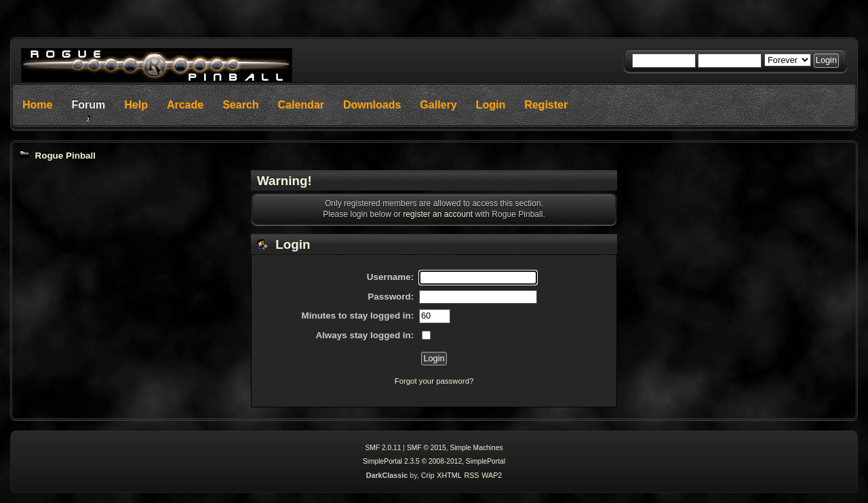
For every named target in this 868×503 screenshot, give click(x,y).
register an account (438, 214)
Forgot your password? (434, 381)
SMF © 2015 (427, 448)
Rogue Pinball (65, 156)
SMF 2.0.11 (383, 448)
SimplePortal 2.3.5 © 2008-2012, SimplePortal (434, 461)
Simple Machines (476, 448)
